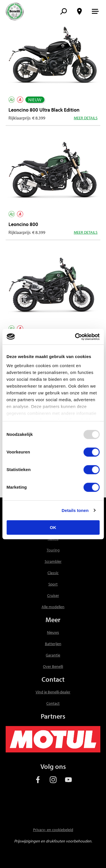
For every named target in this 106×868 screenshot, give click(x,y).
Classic (53, 573)
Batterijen (53, 644)
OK (53, 527)
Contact (53, 703)
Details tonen (75, 510)
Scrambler (53, 561)
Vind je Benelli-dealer (53, 692)
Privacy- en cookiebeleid (53, 830)
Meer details (86, 118)
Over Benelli (53, 666)
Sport (53, 584)
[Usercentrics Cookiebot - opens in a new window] (75, 337)
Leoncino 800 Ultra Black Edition (44, 110)
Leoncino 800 (23, 224)
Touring (53, 550)
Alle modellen (53, 607)
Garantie (53, 655)
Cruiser (53, 595)
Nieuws (53, 632)
